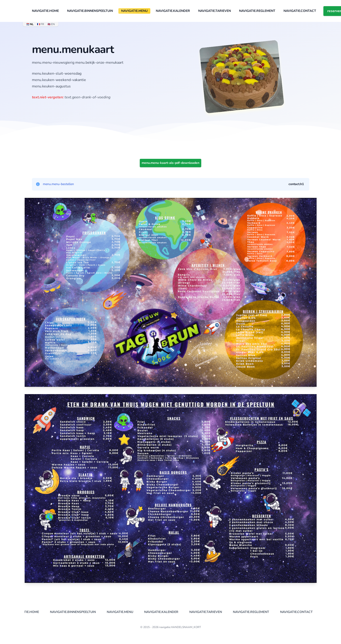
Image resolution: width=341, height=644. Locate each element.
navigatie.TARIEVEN (215, 11)
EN (51, 24)
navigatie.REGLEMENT (257, 11)
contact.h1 (296, 184)
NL (30, 24)
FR (41, 24)
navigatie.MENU (134, 11)
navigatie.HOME (45, 11)
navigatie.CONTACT (300, 11)
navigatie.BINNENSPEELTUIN (90, 11)
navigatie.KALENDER (173, 11)
